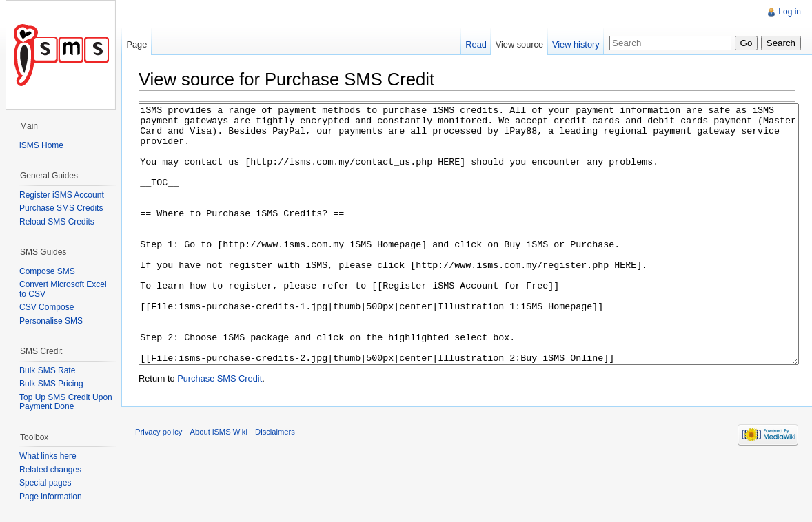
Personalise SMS (51, 321)
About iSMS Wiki (219, 483)
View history (576, 44)
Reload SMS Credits (57, 222)
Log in (790, 12)
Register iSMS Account (62, 195)
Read (476, 44)
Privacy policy (159, 483)
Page (136, 44)
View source (519, 44)
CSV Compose (47, 307)
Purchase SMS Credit (220, 430)
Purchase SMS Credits (61, 208)
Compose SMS (47, 271)
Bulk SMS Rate (47, 370)
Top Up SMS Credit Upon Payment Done (66, 402)
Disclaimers (275, 483)
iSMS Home (41, 145)
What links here (48, 456)
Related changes (50, 470)
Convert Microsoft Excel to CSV (63, 289)
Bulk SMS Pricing (51, 384)
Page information (51, 497)
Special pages (45, 483)
